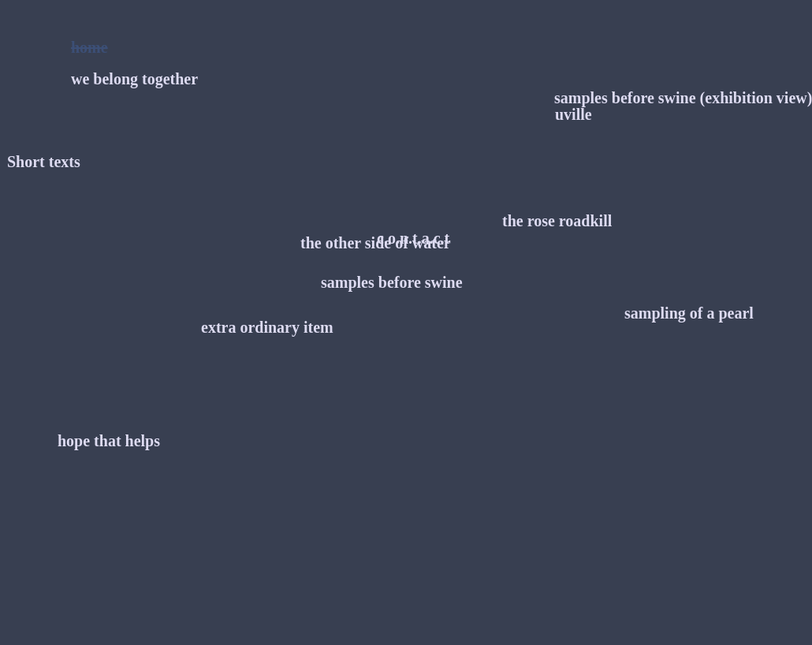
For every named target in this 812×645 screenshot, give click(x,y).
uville (574, 114)
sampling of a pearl (689, 313)
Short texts (44, 162)
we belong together (134, 79)
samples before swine (392, 282)
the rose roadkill (557, 221)
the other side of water (376, 243)
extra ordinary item (267, 327)
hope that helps (109, 441)
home (89, 47)
